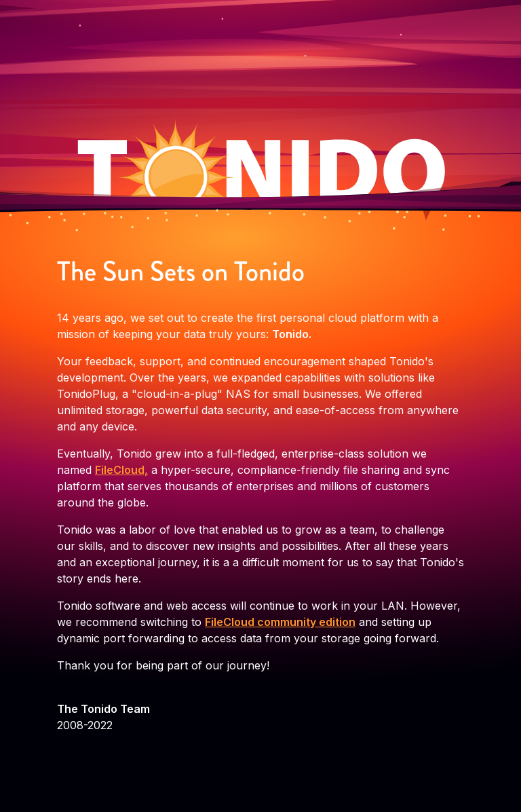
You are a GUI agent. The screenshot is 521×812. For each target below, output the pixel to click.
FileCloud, (121, 470)
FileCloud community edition (280, 622)
